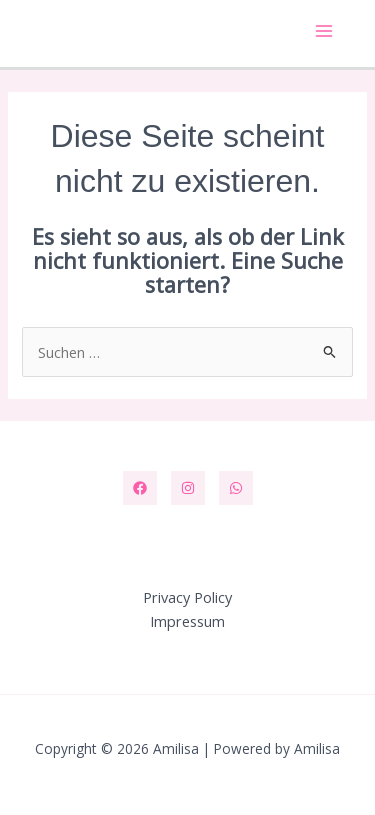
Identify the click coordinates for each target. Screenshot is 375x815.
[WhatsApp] (236, 488)
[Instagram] (188, 488)
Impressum (187, 621)
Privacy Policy (187, 597)
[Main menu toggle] (324, 31)
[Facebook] (140, 488)
